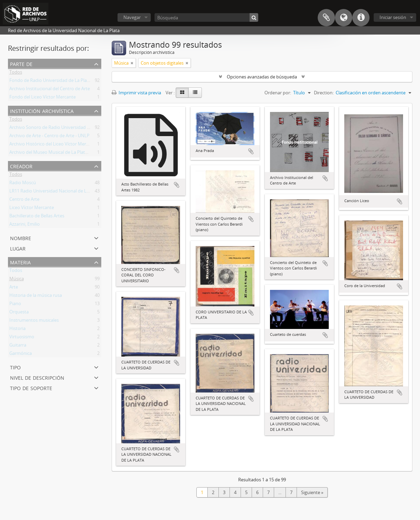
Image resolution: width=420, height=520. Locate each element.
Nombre (21, 238)
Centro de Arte (24, 200)
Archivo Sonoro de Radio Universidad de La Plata (59, 129)
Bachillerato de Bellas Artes (37, 217)
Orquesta (19, 313)
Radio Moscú (23, 184)
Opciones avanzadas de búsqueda (262, 77)
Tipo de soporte (31, 387)
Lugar (18, 248)
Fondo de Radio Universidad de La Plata (50, 82)
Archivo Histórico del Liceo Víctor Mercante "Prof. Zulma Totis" (73, 145)
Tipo (15, 367)
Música (17, 280)
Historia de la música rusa (36, 296)
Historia (17, 330)
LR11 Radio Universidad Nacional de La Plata (55, 192)
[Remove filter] (132, 63)
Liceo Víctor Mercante (32, 209)
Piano (15, 305)
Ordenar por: (278, 93)
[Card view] (182, 93)
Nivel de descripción (37, 377)
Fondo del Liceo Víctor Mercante (43, 98)
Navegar (132, 17)
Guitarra (18, 346)
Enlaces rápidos (361, 18)
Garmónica (21, 354)
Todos (16, 73)
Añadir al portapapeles (177, 185)
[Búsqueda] (206, 17)
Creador (21, 166)
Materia (20, 262)
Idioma (344, 18)
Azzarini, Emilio (25, 225)
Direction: (324, 93)
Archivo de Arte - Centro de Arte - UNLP (49, 137)
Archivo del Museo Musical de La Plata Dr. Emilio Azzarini (67, 153)
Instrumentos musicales (34, 321)
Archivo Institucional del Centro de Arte (50, 90)
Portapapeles (326, 18)
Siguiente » (312, 492)
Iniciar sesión (393, 17)
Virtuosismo (22, 338)
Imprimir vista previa (136, 93)
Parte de (21, 63)
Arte (14, 288)
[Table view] (195, 93)
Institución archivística (42, 110)
